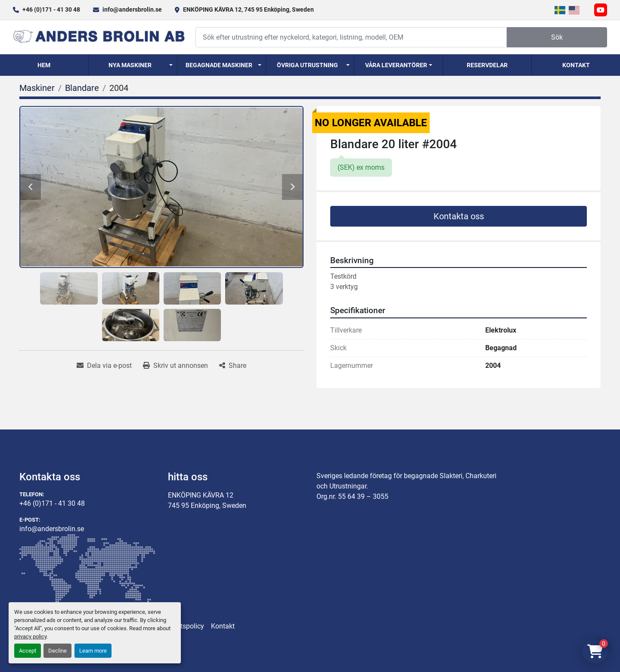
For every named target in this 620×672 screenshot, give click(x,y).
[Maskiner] (37, 88)
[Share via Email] (104, 366)
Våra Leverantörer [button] (396, 65)
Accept (28, 651)
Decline (57, 651)
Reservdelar (487, 65)
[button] (133, 65)
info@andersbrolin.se (132, 9)
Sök (557, 37)
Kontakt (576, 65)
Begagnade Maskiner (219, 65)
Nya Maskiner (130, 65)
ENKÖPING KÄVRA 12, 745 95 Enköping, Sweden (248, 9)
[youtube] (601, 10)
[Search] (351, 37)
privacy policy (30, 636)
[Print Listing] (175, 366)
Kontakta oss (459, 216)
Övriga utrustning (307, 65)
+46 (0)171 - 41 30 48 (51, 9)
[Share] (233, 366)
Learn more (93, 651)
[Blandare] (82, 88)
